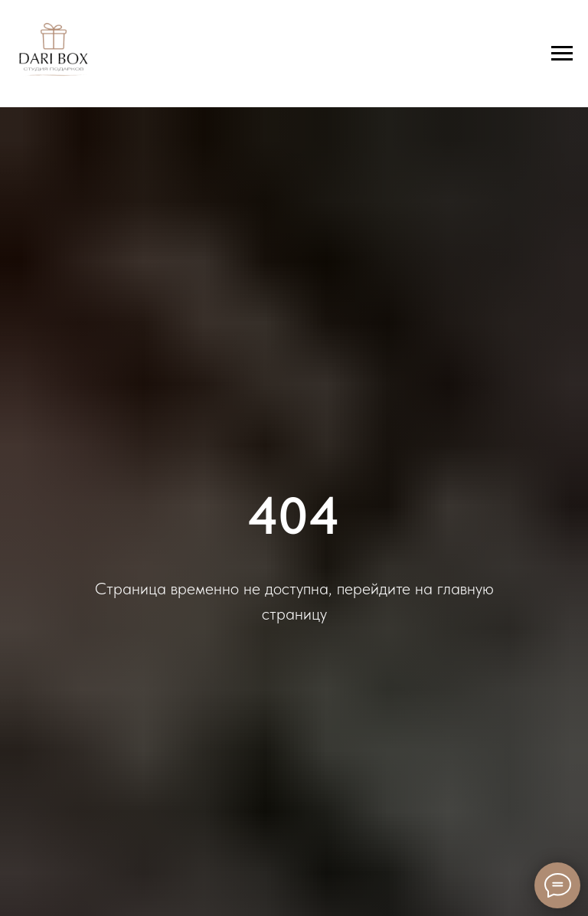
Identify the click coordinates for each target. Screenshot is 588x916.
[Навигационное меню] (562, 54)
